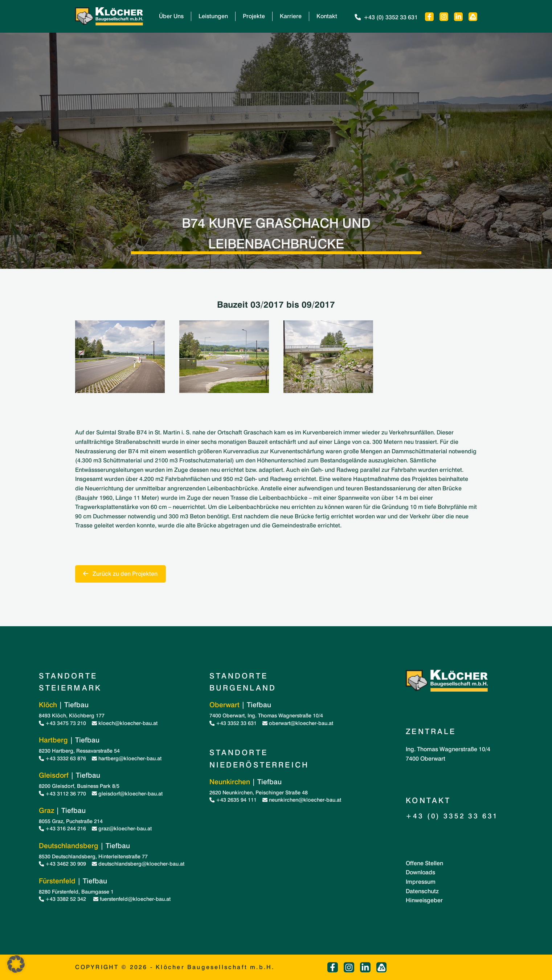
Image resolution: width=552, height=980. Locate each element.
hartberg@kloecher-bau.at (127, 758)
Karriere (291, 16)
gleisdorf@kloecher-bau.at (127, 793)
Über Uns (171, 16)
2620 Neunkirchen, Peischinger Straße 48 (259, 792)
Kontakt (327, 16)
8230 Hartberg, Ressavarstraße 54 (79, 751)
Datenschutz (422, 891)
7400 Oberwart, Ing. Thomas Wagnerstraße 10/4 (266, 715)
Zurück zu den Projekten (120, 574)
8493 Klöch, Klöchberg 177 (72, 715)
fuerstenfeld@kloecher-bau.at (132, 899)
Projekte (254, 16)
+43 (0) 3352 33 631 (386, 17)
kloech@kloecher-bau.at (125, 723)
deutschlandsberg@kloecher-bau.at (138, 864)
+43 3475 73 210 (62, 723)
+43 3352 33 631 (233, 723)
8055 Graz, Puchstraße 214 (71, 821)
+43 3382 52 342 (63, 899)
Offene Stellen (424, 863)
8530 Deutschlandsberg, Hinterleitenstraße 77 (93, 856)
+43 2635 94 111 (233, 800)
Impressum (421, 882)
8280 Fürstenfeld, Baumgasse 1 (76, 892)
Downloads (420, 872)
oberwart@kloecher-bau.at (298, 723)
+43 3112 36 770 (62, 793)
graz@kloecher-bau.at (122, 828)
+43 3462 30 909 (62, 864)
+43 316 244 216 (62, 828)
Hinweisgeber (424, 900)
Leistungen (213, 16)
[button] (16, 964)
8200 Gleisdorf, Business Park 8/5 (79, 786)
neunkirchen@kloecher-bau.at (302, 800)
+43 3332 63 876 (62, 758)
